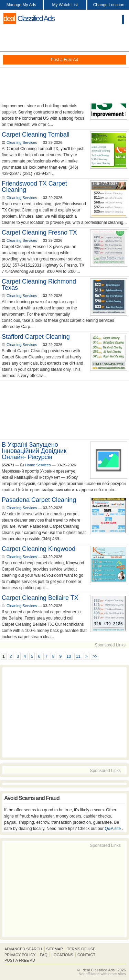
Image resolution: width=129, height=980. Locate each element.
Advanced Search (23, 949)
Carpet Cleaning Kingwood (39, 549)
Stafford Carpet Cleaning (36, 337)
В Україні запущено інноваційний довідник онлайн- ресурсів (34, 451)
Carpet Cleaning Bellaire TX (40, 598)
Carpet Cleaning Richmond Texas (39, 285)
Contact (86, 955)
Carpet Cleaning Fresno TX (39, 232)
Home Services (38, 465)
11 (78, 656)
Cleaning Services (22, 142)
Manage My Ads (21, 5)
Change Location (109, 5)
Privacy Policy (20, 955)
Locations (62, 955)
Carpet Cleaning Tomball (36, 135)
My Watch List (65, 5)
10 (69, 656)
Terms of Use (81, 949)
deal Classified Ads (99, 970)
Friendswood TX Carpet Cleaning (34, 187)
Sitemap (54, 949)
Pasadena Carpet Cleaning (39, 500)
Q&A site (114, 829)
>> (95, 656)
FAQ (44, 955)
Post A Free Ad (20, 960)
